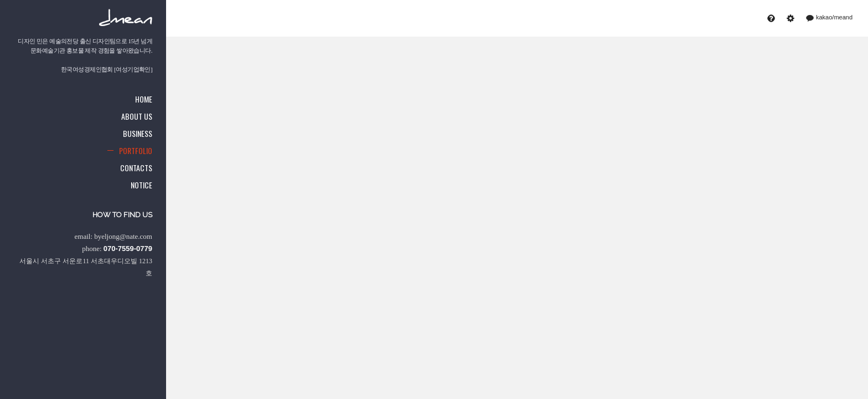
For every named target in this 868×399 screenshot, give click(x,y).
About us (137, 116)
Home (144, 99)
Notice (141, 185)
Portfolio (136, 150)
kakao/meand (830, 17)
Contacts (136, 168)
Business (138, 133)
